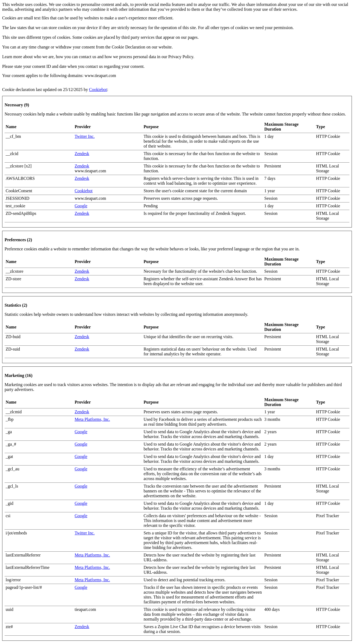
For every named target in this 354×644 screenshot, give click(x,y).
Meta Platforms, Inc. (92, 419)
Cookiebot (98, 90)
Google (81, 206)
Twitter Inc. (84, 136)
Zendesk (82, 154)
